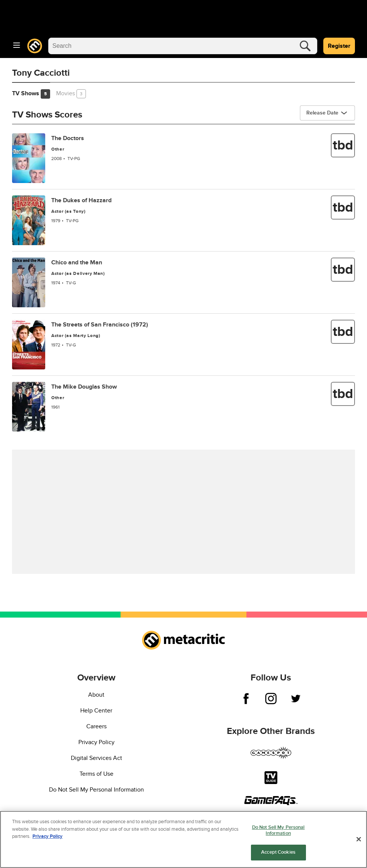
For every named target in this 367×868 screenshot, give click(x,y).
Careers (96, 726)
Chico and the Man (77, 262)
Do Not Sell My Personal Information (96, 790)
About (96, 695)
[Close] (359, 840)
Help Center (96, 711)
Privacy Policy (96, 742)
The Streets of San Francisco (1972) (100, 325)
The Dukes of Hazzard (81, 200)
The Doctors (68, 138)
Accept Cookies (278, 853)
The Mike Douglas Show (84, 387)
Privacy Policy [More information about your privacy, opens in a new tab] (47, 837)
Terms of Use (96, 774)
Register (339, 46)
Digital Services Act (96, 758)
